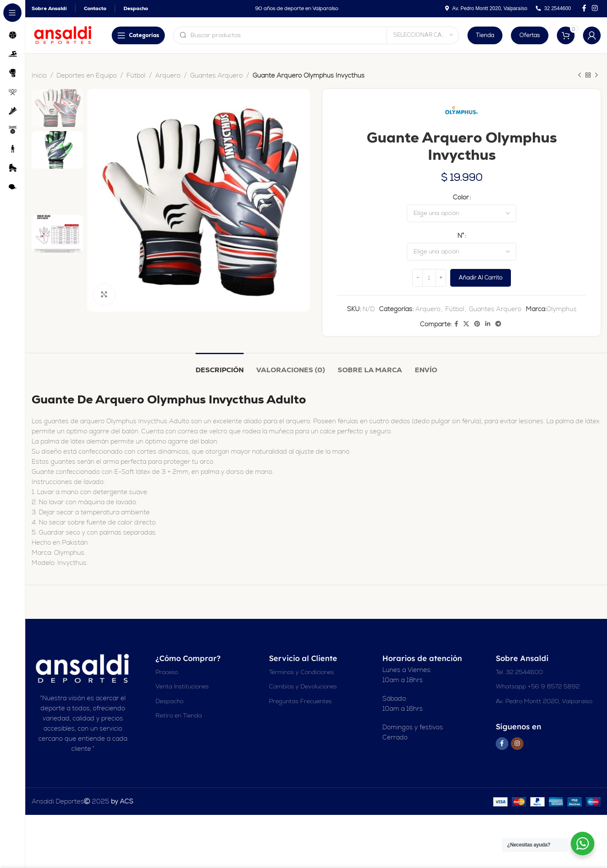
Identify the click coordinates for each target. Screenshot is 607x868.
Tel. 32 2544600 (519, 672)
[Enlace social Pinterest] (477, 324)
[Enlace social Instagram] (595, 8)
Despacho (169, 701)
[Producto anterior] (580, 75)
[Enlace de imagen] (83, 668)
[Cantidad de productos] (429, 278)
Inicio (39, 75)
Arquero (168, 75)
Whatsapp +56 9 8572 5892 (538, 686)
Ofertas (530, 35)
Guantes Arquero (216, 75)
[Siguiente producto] (596, 75)
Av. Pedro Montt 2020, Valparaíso (544, 701)
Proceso (167, 672)
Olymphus (561, 309)
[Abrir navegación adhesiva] (75, 35)
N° (461, 235)
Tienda (485, 35)
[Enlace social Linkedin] (488, 324)
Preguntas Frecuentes (300, 701)
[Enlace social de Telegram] (498, 324)
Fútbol (136, 75)
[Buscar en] (285, 35)
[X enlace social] (466, 324)
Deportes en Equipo (87, 75)
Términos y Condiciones (301, 672)
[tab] (220, 366)
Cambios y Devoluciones (303, 686)
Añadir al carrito (481, 278)
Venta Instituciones (182, 686)
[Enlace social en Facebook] (584, 8)
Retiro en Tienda (179, 715)
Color (461, 197)
